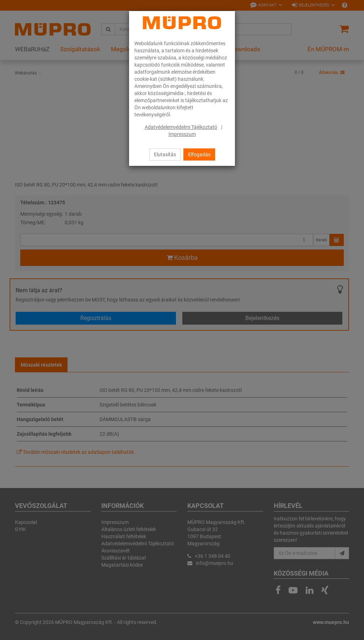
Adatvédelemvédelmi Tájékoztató (181, 127)
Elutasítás (165, 154)
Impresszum (182, 134)
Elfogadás (199, 154)
